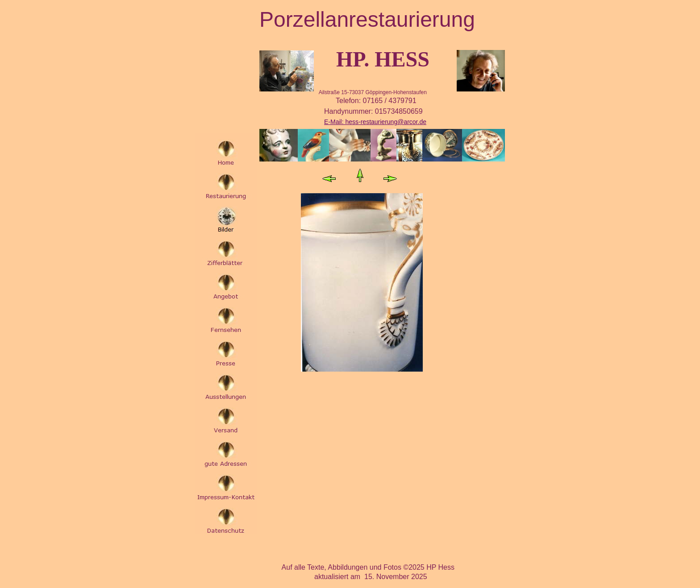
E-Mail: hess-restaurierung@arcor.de (375, 122)
